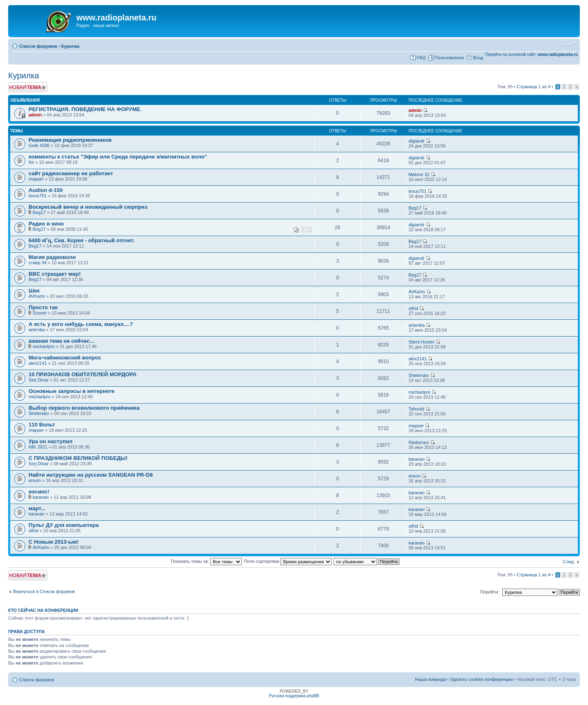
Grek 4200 (39, 145)
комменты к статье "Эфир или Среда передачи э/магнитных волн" (118, 157)
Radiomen (419, 442)
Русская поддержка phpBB (294, 696)
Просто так (43, 307)
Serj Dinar (39, 380)
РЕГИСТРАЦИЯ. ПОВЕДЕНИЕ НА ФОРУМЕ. (85, 109)
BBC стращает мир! (55, 274)
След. (569, 562)
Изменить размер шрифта (570, 45)
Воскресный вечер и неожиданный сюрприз (88, 207)
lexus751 (38, 196)
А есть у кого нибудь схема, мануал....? (81, 324)
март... (37, 508)
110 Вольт (42, 425)
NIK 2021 (38, 447)
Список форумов (38, 46)
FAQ (421, 58)
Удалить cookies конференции (482, 679)
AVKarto (37, 296)
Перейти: (490, 592)
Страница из (534, 87)
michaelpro (44, 346)
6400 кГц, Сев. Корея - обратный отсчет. (82, 240)
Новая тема (28, 87)
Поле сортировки (288, 561)
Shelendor (419, 375)
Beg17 (39, 212)
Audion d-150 (46, 190)
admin (35, 115)
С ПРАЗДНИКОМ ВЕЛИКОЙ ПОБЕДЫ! (78, 458)
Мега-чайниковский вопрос (65, 358)
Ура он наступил (51, 441)
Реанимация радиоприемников (70, 140)
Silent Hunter (421, 342)
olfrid (413, 308)
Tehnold (416, 409)
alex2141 (38, 363)
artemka (37, 330)
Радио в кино (46, 224)
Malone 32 (419, 174)
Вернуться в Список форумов (44, 591)
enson (35, 480)
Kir (31, 162)
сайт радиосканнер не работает (71, 173)
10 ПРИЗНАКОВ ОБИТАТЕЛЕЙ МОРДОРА (82, 374)
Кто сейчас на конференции (43, 610)
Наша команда (430, 679)
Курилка (70, 46)
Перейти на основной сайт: (531, 55)
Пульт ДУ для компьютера (64, 525)
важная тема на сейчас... (61, 341)
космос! (39, 492)
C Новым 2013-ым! (54, 542)
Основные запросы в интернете (71, 391)
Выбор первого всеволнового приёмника (84, 408)
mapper (36, 179)
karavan (416, 459)
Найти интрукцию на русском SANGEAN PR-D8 (91, 475)
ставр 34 (38, 263)
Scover (40, 313)
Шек (34, 291)
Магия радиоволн (52, 257)
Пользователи (449, 58)
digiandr (416, 141)
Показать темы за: (206, 561)
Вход (478, 58)
